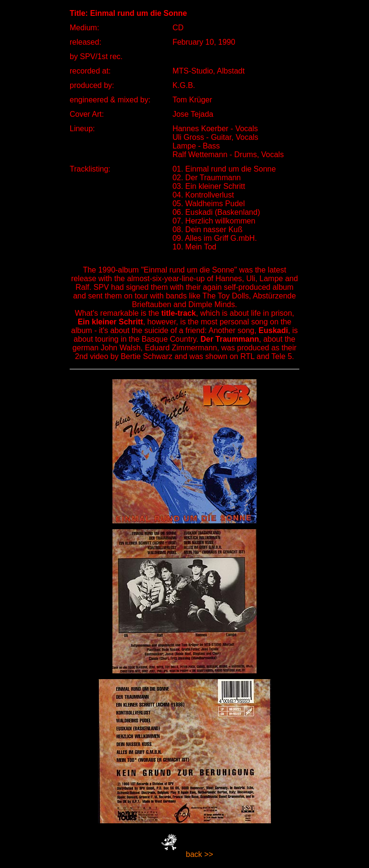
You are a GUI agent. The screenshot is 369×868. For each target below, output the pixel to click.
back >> (200, 854)
